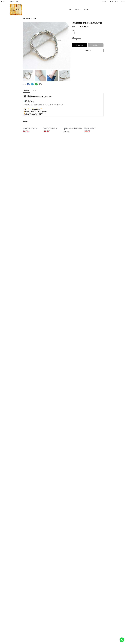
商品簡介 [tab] (26, 90)
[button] (28, 84)
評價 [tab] (34, 90)
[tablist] (63, 91)
